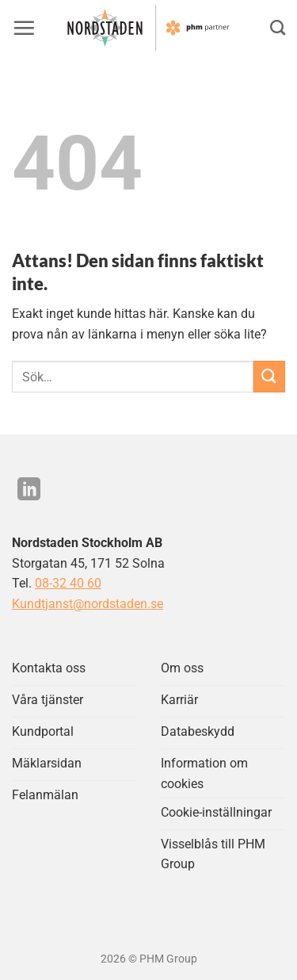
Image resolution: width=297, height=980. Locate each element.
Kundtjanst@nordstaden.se (88, 604)
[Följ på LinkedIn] (29, 491)
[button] (24, 28)
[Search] (278, 27)
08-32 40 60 (68, 583)
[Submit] (269, 376)
